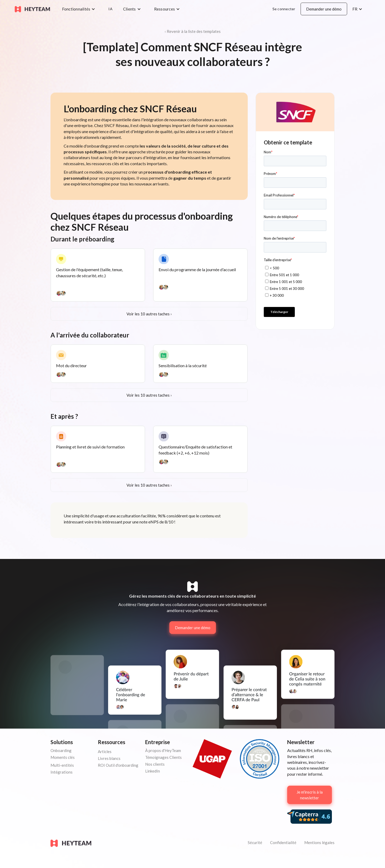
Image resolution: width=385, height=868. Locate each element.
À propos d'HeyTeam (163, 750)
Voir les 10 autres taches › (149, 314)
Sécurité (255, 842)
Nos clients (155, 764)
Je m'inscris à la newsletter (310, 795)
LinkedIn (153, 771)
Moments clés (63, 757)
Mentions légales (319, 842)
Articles (105, 751)
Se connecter (284, 9)
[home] (32, 9)
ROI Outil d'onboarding (118, 765)
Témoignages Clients (163, 757)
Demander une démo (324, 9)
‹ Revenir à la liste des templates (193, 31)
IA (110, 9)
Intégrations (62, 772)
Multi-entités (62, 765)
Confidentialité (283, 842)
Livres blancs (109, 758)
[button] (80, 9)
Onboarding (61, 750)
